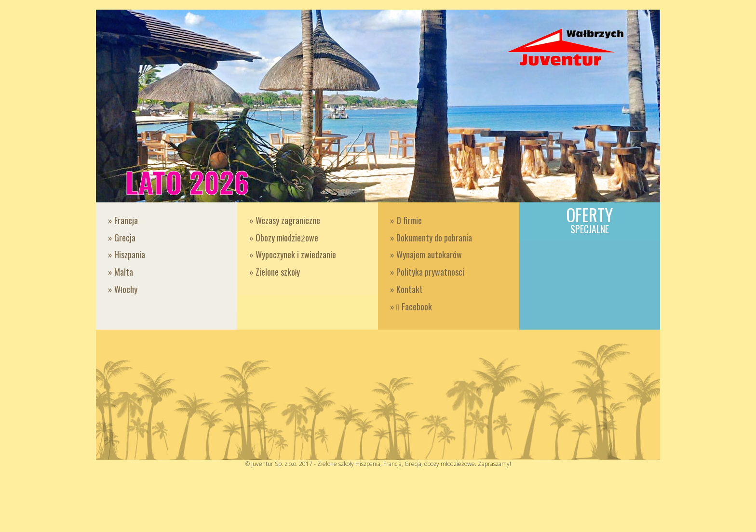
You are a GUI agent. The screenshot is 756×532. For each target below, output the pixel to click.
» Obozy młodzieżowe (284, 238)
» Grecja (122, 238)
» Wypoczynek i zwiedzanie (293, 254)
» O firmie (406, 220)
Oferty (590, 219)
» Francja (123, 220)
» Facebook (411, 306)
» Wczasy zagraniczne (285, 220)
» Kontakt (406, 289)
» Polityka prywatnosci (427, 272)
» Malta (121, 272)
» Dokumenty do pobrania (431, 238)
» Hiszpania (127, 254)
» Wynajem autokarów (426, 254)
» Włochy (123, 289)
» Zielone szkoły (275, 272)
